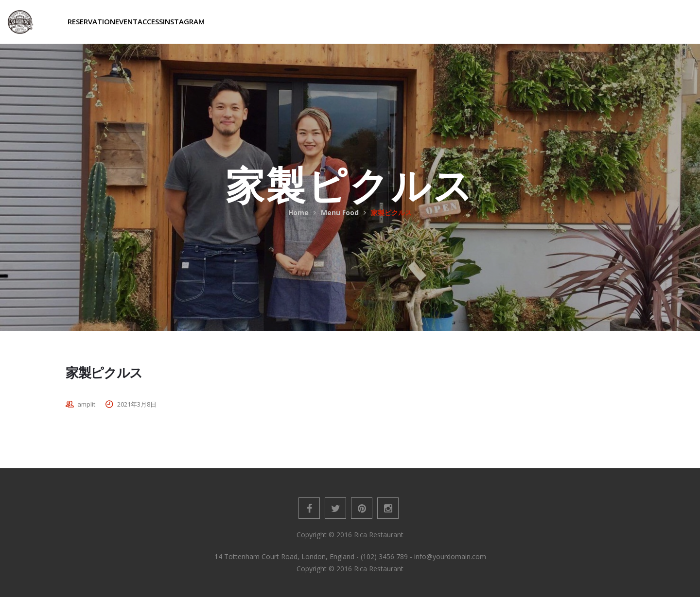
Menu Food (340, 213)
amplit (86, 404)
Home (298, 213)
